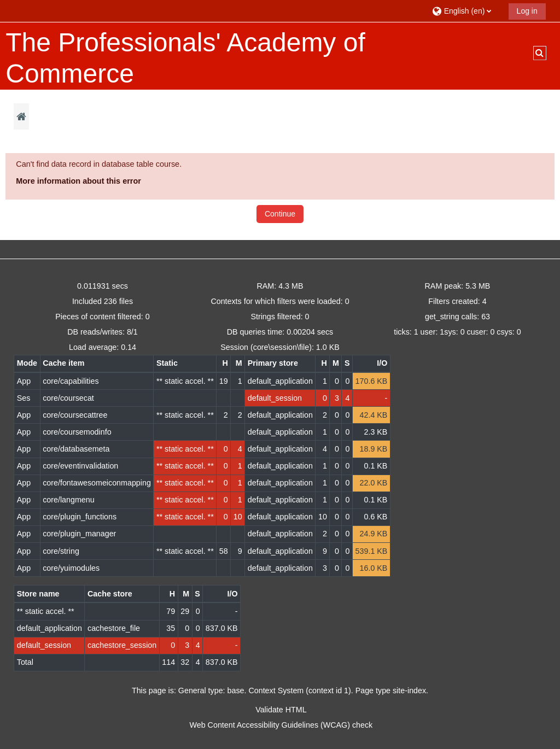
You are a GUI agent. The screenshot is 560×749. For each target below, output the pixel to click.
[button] (466, 11)
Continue (280, 214)
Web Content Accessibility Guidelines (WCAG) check (281, 725)
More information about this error (78, 181)
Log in (527, 11)
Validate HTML (281, 710)
